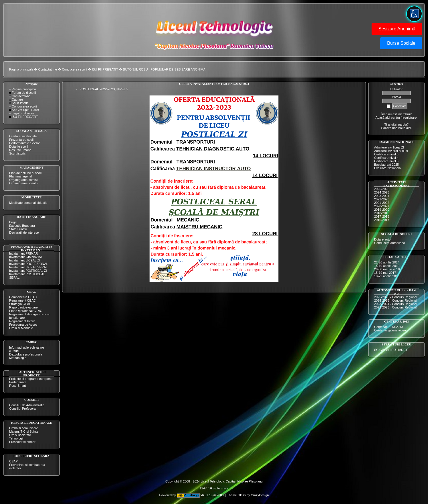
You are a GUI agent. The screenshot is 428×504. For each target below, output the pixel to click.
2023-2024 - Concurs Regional (396, 304)
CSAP (13, 461)
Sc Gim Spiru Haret (25, 110)
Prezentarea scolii (22, 140)
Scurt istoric (17, 153)
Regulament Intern (22, 321)
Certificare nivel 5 (386, 161)
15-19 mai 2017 (385, 273)
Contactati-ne (48, 69)
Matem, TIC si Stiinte (24, 431)
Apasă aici (383, 118)
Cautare (17, 99)
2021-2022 (382, 203)
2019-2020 (382, 210)
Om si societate (20, 435)
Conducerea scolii (74, 69)
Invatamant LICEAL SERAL (28, 267)
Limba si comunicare (24, 428)
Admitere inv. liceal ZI (389, 147)
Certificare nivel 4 (386, 158)
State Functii (18, 229)
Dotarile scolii (18, 146)
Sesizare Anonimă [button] (397, 29)
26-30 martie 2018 (387, 269)
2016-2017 (382, 220)
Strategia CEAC (20, 304)
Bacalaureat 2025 (386, 165)
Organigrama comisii (24, 180)
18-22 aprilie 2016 (387, 276)
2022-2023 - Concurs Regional (396, 307)
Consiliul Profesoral (23, 409)
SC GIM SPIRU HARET (391, 350)
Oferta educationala (23, 136)
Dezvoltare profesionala (26, 354)
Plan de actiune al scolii (26, 173)
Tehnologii (16, 438)
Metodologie (18, 358)
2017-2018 (382, 216)
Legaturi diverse (23, 113)
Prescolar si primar (22, 442)
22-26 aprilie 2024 (387, 262)
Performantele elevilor (24, 143)
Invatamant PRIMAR (23, 253)
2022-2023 (382, 199)
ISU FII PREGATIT (105, 69)
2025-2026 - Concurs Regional (396, 297)
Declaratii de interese (24, 233)
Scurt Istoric (20, 103)
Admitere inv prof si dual (391, 151)
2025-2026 (382, 189)
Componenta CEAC (23, 297)
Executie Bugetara (22, 226)
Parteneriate (18, 382)
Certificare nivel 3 (386, 154)
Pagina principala (21, 69)
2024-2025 (382, 192)
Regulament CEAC (22, 300)
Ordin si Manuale (21, 328)
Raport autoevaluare (23, 307)
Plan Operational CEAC (26, 311)
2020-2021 (382, 206)
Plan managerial (21, 176)
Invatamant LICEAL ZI (25, 260)
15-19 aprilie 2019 (387, 266)
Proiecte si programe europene (31, 379)
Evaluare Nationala (387, 168)
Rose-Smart (18, 386)
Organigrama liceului (24, 183)
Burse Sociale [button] (401, 43)
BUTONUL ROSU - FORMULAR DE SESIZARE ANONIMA (164, 69)
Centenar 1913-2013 (389, 327)
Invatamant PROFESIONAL (29, 264)
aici (409, 128)
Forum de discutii (24, 93)
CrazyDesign (260, 495)
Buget (13, 222)
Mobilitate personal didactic (28, 203)
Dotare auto (382, 239)
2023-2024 (382, 196)
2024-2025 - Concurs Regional (396, 300)
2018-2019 (382, 213)
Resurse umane (20, 150)
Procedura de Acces (23, 325)
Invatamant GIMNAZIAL (26, 257)
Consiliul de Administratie (27, 405)
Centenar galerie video (390, 330)
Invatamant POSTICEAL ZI (28, 271)
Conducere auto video (390, 243)
